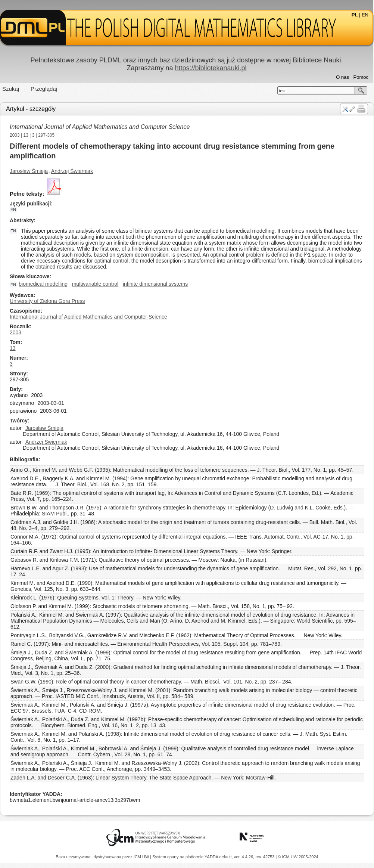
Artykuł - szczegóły (31, 109)
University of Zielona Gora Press (47, 301)
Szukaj (11, 89)
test (282, 91)
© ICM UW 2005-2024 (298, 857)
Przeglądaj (44, 89)
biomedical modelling (43, 284)
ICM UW (142, 857)
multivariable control (95, 284)
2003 (15, 135)
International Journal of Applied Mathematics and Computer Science (100, 127)
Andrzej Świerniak (72, 171)
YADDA (212, 857)
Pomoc (361, 77)
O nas (342, 77)
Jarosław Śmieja (29, 171)
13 (26, 135)
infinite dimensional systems (155, 284)
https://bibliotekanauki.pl (211, 68)
